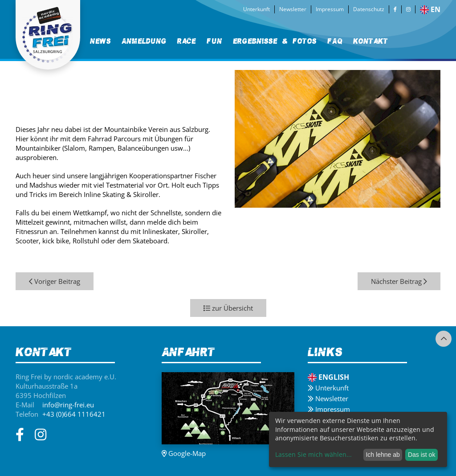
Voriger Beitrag (55, 281)
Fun (214, 41)
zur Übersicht (228, 308)
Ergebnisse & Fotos (275, 41)
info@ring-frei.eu (68, 405)
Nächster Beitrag (399, 281)
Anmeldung (144, 41)
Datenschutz (369, 9)
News (100, 41)
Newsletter (293, 9)
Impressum (330, 9)
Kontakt (371, 41)
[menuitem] (100, 41)
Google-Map (184, 453)
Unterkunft (256, 9)
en (430, 9)
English (328, 377)
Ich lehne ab (383, 455)
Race (187, 41)
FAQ (335, 41)
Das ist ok (421, 455)
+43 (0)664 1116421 (74, 414)
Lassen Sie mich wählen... (313, 454)
